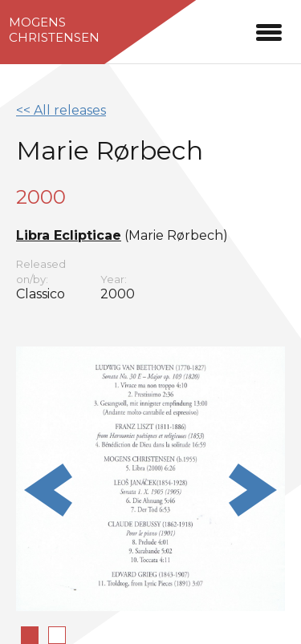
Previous (48, 490)
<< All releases (61, 110)
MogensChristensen (54, 30)
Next (253, 490)
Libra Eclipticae (69, 235)
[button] (269, 30)
